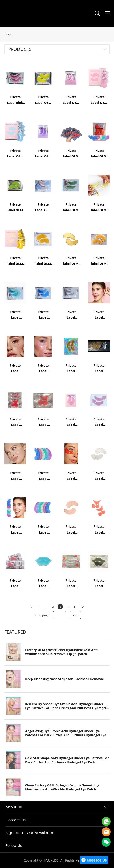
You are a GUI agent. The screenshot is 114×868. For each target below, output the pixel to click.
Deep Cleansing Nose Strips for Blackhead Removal (64, 679)
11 (75, 607)
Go (75, 615)
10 (68, 607)
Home (8, 34)
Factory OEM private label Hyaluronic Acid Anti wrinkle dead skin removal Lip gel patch (61, 652)
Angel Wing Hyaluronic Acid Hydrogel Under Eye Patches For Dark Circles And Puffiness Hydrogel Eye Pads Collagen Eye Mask (66, 733)
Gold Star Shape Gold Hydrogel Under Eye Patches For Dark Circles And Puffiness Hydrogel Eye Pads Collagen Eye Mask (67, 760)
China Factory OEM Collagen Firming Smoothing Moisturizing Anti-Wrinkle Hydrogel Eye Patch (62, 787)
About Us (14, 807)
